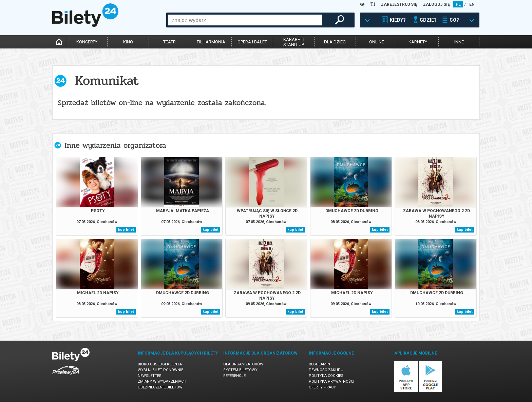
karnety (418, 42)
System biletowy (240, 370)
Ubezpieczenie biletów (160, 387)
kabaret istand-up (294, 42)
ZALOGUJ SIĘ (436, 4)
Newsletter (150, 376)
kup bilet (126, 230)
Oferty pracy (322, 387)
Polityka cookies (326, 376)
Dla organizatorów (243, 364)
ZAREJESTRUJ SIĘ (399, 4)
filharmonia (211, 42)
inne (459, 42)
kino (128, 42)
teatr (169, 42)
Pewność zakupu (326, 370)
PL (458, 4)
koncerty (87, 42)
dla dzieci (335, 42)
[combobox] (245, 20)
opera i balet (252, 42)
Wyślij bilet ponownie (160, 370)
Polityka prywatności (331, 381)
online (377, 42)
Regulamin (319, 364)
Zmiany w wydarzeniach (162, 381)
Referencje (234, 376)
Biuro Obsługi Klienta (160, 364)
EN (472, 4)
